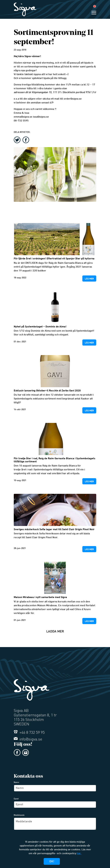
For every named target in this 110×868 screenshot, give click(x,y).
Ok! (52, 862)
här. (79, 854)
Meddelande (19, 815)
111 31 (57, 93)
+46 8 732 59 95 (29, 733)
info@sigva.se (28, 740)
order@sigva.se (73, 99)
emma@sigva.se (23, 117)
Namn (16, 782)
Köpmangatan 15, (42, 93)
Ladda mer (55, 632)
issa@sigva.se (41, 117)
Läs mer (89, 279)
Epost (16, 799)
